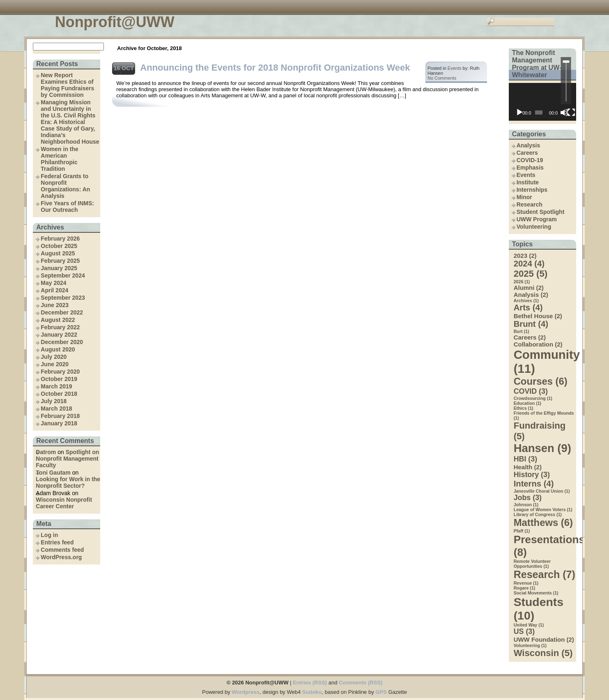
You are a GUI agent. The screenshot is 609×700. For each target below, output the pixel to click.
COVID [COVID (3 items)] (531, 391)
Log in (49, 535)
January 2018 (59, 423)
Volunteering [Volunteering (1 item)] (530, 645)
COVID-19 (530, 160)
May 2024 (53, 283)
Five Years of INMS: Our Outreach (67, 207)
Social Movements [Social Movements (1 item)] (536, 593)
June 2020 (55, 364)
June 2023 (55, 305)
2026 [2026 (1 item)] (522, 282)
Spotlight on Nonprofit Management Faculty (67, 459)
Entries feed (57, 542)
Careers (527, 153)
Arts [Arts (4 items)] (528, 308)
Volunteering (534, 227)
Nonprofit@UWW (115, 22)
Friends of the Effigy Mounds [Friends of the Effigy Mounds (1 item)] (544, 415)
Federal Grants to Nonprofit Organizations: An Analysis (65, 186)
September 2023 (63, 298)
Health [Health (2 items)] (528, 467)
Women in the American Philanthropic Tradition (60, 159)
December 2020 (62, 342)
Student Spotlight (541, 212)
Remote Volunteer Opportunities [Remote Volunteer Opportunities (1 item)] (532, 564)
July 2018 (54, 401)
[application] (542, 102)
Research (530, 204)
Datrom (46, 452)
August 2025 (58, 253)
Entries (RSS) (310, 683)
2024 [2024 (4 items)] (529, 264)
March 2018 (56, 409)
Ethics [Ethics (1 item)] (524, 408)
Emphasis (530, 168)
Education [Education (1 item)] (528, 403)
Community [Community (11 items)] (545, 361)
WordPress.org (61, 557)
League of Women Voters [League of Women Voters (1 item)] (543, 510)
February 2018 (60, 416)
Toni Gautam (53, 473)
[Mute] (564, 112)
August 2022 (58, 320)
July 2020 (54, 357)
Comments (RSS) (361, 683)
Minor (524, 197)
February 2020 (60, 372)
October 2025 (59, 246)
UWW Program (537, 219)
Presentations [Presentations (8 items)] (545, 546)
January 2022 (59, 335)
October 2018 (59, 394)
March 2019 (56, 386)
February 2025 (60, 261)
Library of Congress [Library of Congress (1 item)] (538, 514)
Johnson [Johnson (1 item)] (526, 505)
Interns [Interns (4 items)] (534, 484)
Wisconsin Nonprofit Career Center (64, 503)
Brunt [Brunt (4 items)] (531, 324)
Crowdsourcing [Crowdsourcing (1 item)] (533, 398)
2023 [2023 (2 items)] (525, 256)
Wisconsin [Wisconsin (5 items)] (543, 653)
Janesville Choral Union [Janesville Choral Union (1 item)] (542, 491)
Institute (528, 182)
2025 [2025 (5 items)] (531, 274)
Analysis (529, 145)
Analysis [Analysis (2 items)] (531, 295)
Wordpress (246, 692)
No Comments (442, 78)
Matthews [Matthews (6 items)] (543, 522)
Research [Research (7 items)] (545, 574)
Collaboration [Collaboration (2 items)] (538, 344)
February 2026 (60, 239)
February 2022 (60, 327)
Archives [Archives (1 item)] (526, 301)
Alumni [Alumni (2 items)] (529, 288)
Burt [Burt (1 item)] (522, 331)
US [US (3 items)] (524, 631)
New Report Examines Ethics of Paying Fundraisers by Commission (67, 85)
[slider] (566, 81)
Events (526, 175)
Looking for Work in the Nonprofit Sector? (68, 482)
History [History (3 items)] (532, 475)
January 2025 (59, 268)
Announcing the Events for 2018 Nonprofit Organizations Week (275, 68)
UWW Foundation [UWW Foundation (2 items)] (544, 639)
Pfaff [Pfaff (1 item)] (522, 531)
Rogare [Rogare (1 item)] (525, 588)
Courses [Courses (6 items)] (541, 381)
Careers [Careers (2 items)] (530, 337)
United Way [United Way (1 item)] (529, 625)
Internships (532, 190)
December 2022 (62, 312)
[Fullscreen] (571, 112)
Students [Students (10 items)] (539, 609)
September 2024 (63, 275)
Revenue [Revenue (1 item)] (526, 583)
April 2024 (54, 290)
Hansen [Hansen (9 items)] (542, 448)
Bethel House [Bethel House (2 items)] (538, 316)
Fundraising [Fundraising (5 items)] (540, 431)
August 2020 (58, 349)
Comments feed (62, 550)
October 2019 (59, 379)
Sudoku (312, 692)
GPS (381, 692)
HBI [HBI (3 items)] (525, 459)
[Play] (519, 112)
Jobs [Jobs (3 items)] (528, 498)
